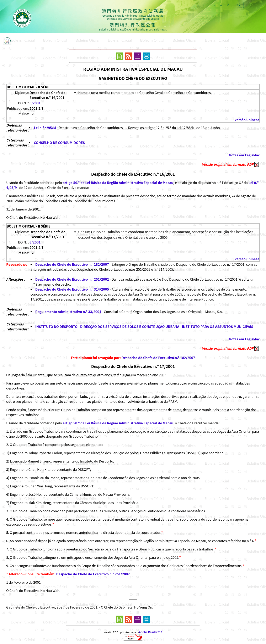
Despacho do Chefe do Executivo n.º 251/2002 (72, 279)
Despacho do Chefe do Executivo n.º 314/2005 (72, 289)
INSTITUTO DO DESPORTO (56, 326)
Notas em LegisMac (244, 155)
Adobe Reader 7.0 (151, 632)
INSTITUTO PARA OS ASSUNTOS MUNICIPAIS (217, 326)
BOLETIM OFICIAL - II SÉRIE (28, 87)
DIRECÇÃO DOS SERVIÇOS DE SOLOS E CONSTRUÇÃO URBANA (130, 326)
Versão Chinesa (247, 120)
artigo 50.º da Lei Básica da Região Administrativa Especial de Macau (118, 183)
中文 (238, 5)
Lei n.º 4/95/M (45, 128)
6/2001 (35, 103)
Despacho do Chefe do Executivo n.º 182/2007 (72, 264)
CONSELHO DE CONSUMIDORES (59, 142)
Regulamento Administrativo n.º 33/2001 (68, 312)
